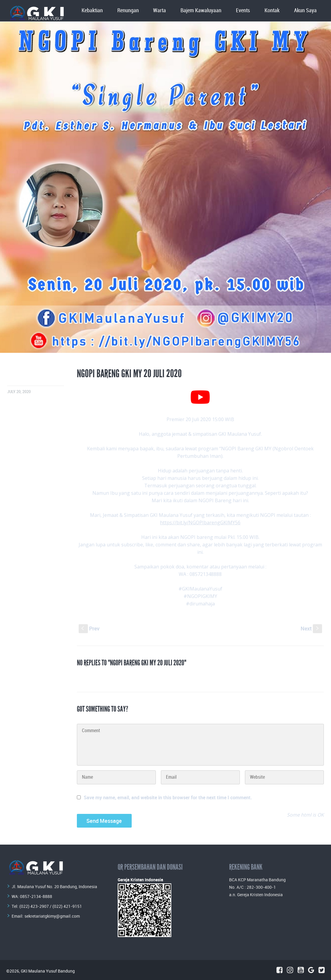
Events (243, 11)
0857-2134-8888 (36, 896)
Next (311, 628)
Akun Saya (305, 11)
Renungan (128, 11)
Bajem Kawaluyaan (201, 11)
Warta (160, 11)
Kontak (272, 11)
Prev (89, 628)
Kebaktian (92, 11)
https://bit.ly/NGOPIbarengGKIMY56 (200, 523)
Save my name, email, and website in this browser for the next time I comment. (168, 797)
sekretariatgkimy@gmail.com (52, 916)
